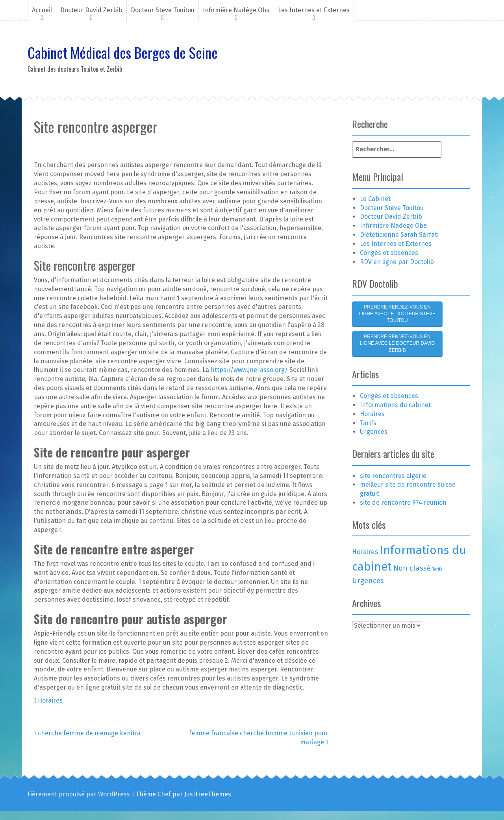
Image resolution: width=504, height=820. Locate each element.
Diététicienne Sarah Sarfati (399, 235)
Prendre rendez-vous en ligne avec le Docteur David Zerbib (397, 343)
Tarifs (368, 423)
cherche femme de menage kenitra (87, 733)
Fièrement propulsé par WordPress (79, 794)
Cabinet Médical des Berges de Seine (123, 52)
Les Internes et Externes (314, 10)
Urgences (374, 432)
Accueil (42, 10)
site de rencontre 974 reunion (403, 503)
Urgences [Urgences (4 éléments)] (368, 581)
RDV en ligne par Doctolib (397, 262)
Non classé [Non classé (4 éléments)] (412, 568)
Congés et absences (389, 253)
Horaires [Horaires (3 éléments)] (365, 552)
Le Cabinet (375, 199)
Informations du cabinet (395, 405)
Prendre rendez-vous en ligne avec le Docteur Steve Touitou (397, 314)
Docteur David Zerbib (91, 10)
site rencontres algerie (393, 476)
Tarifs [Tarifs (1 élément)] (437, 569)
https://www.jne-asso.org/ (249, 370)
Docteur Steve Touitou (163, 10)
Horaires (50, 700)
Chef (164, 794)
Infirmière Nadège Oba (236, 10)
